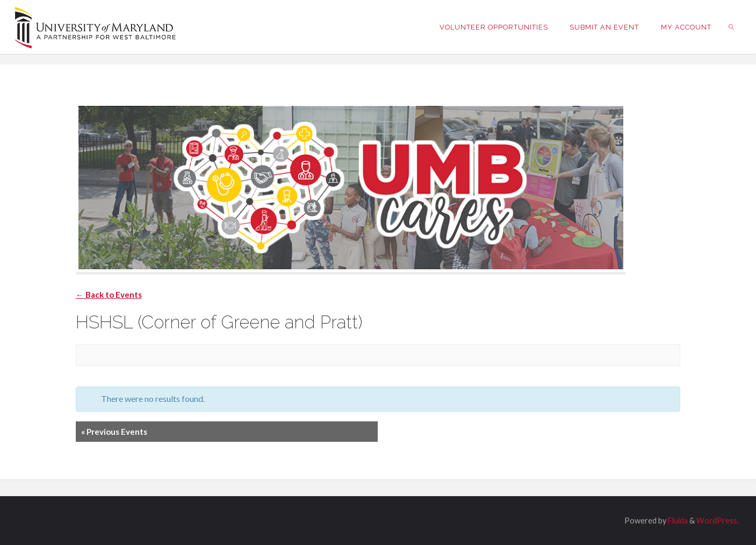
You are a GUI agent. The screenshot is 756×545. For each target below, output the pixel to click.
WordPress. (718, 521)
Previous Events (114, 432)
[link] (732, 27)
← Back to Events (109, 295)
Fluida (677, 521)
